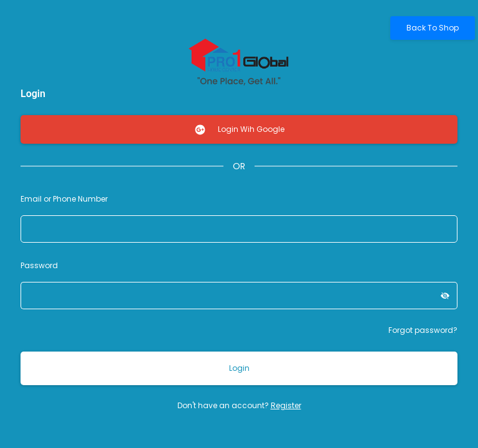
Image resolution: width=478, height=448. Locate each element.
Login (239, 368)
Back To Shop (433, 28)
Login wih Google (239, 130)
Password (39, 265)
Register (286, 405)
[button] (445, 296)
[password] (227, 296)
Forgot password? (423, 330)
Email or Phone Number (64, 199)
